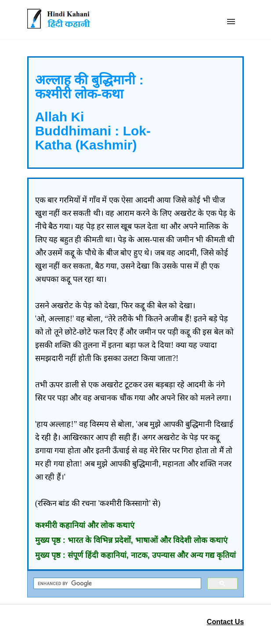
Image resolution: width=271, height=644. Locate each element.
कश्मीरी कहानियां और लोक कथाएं (85, 525)
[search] (117, 584)
